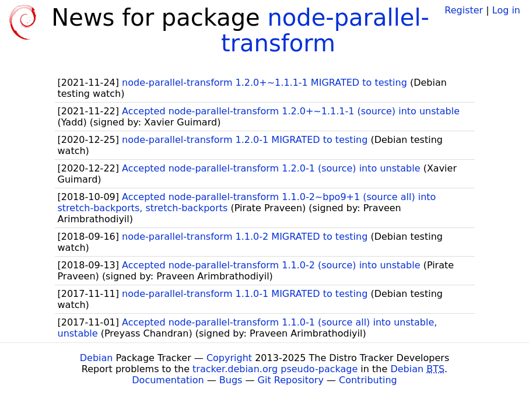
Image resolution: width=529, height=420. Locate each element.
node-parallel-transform (325, 30)
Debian (97, 358)
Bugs (231, 380)
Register (464, 10)
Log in (506, 10)
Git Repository (291, 380)
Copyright (229, 358)
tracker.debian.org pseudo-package (275, 369)
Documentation (168, 380)
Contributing (368, 380)
